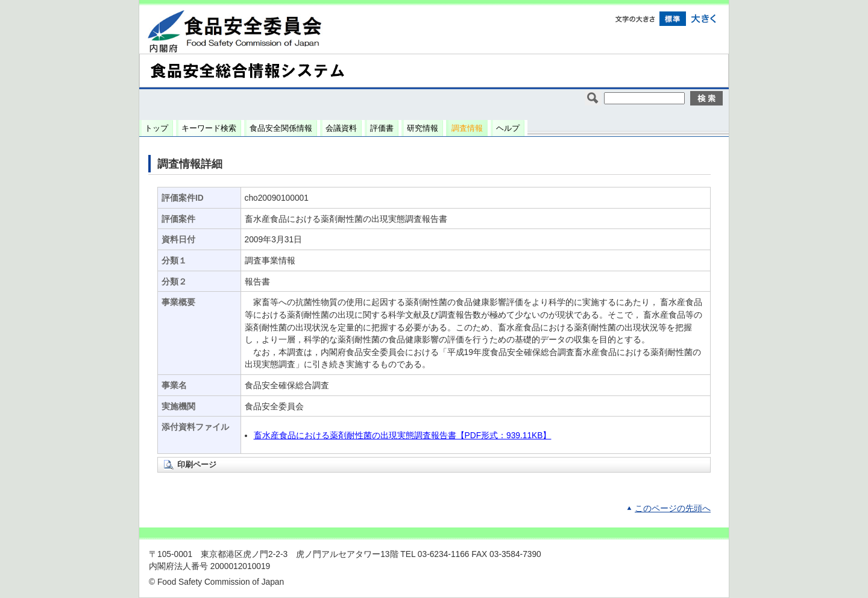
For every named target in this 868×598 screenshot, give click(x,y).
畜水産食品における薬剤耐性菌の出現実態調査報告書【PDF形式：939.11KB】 (403, 436)
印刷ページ (197, 464)
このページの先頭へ (673, 508)
